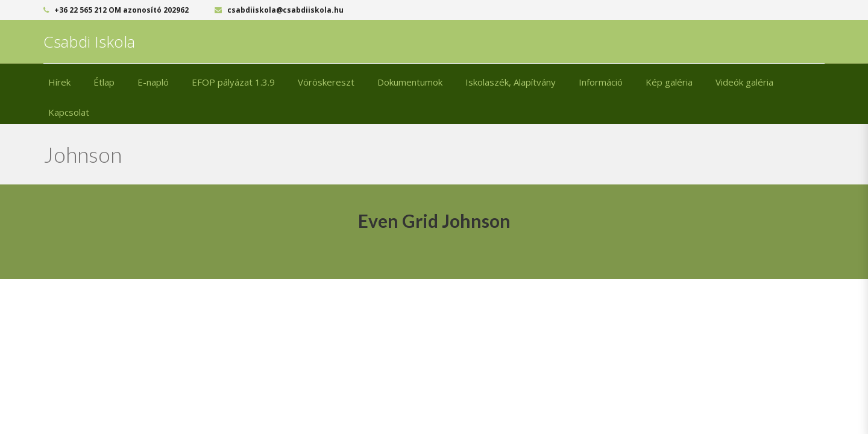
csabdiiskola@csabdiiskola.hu (279, 10)
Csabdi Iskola (89, 42)
